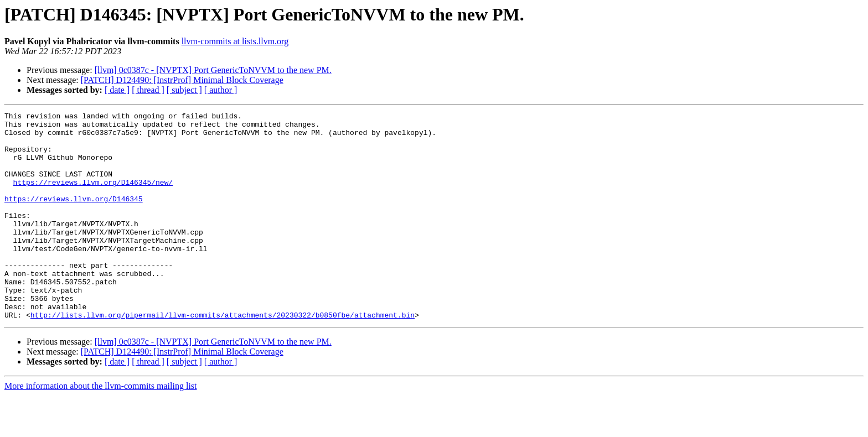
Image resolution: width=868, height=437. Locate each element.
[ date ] (117, 90)
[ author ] (221, 90)
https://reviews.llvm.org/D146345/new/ (93, 197)
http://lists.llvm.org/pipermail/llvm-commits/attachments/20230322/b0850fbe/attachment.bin (223, 356)
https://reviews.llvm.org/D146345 (74, 217)
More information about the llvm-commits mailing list (101, 427)
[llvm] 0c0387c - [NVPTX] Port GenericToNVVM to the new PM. (213, 70)
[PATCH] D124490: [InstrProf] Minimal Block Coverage (182, 80)
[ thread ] (148, 90)
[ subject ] (184, 90)
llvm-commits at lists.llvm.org (235, 41)
